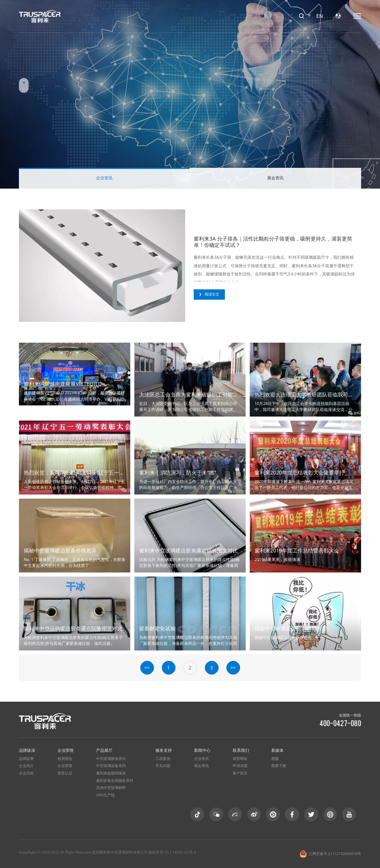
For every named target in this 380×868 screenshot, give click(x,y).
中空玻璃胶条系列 (111, 759)
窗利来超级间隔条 (111, 773)
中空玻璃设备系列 (111, 766)
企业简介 (26, 766)
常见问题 (163, 766)
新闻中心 (202, 750)
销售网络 (240, 759)
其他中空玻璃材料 (111, 788)
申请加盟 (240, 766)
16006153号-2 (184, 852)
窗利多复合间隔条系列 (115, 781)
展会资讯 (275, 178)
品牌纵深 (27, 750)
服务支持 (164, 750)
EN (320, 16)
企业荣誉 (66, 750)
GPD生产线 (105, 795)
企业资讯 (104, 178)
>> (233, 668)
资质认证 (65, 773)
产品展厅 (104, 750)
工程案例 (163, 759)
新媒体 (277, 750)
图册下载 (279, 766)
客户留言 (240, 773)
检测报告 (65, 759)
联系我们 (241, 750)
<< (147, 668)
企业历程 (26, 773)
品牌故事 (26, 759)
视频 (275, 759)
